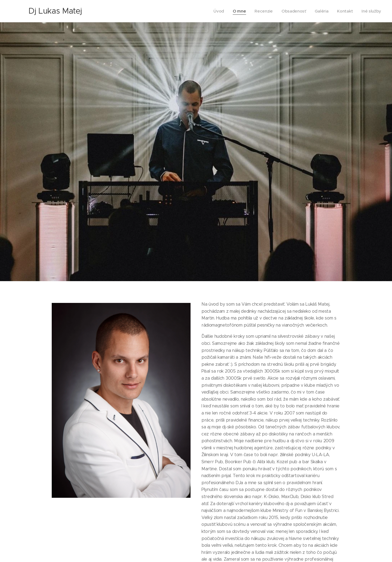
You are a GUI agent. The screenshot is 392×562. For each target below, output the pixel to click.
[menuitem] (216, 11)
